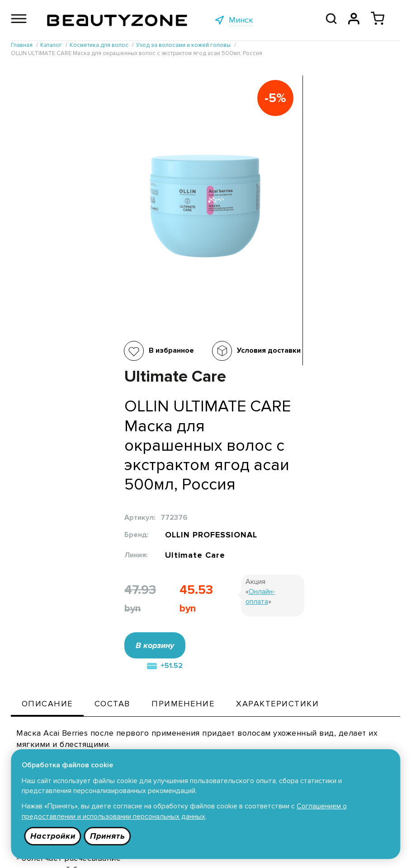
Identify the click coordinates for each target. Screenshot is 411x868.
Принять (108, 836)
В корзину (255, 362)
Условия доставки (172, 350)
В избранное (74, 350)
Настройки (53, 836)
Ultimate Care (294, 270)
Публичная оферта (196, 746)
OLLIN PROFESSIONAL (312, 247)
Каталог (101, 746)
